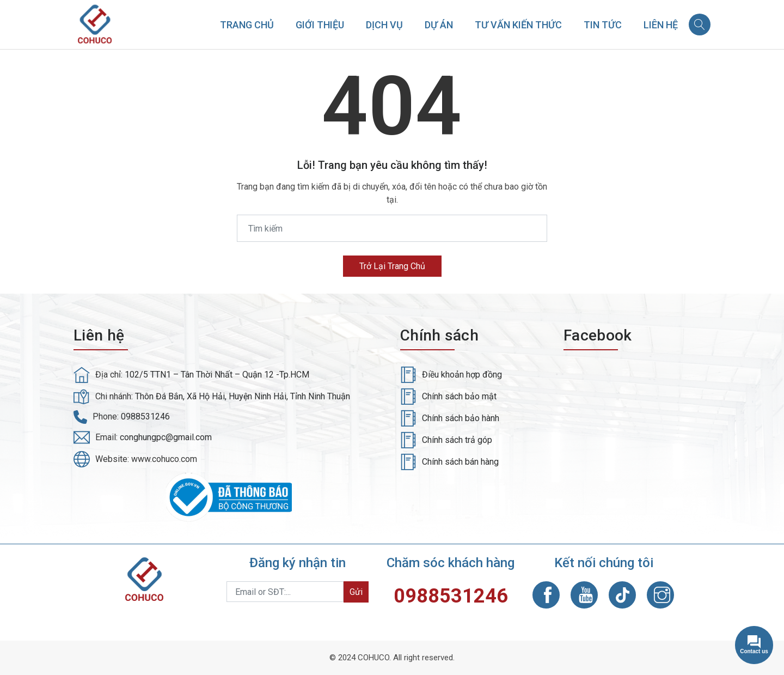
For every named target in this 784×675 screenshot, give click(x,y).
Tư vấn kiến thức (518, 25)
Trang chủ (247, 25)
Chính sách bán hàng (460, 462)
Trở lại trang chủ (392, 266)
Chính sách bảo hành (461, 418)
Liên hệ (661, 25)
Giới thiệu (320, 25)
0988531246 (145, 416)
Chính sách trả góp (457, 440)
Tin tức (603, 25)
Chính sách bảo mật (459, 396)
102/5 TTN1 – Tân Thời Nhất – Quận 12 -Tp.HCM (217, 375)
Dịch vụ (384, 25)
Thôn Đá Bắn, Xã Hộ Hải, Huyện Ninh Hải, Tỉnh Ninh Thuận (243, 396)
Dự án (439, 25)
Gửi (356, 592)
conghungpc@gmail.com (166, 437)
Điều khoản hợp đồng (462, 375)
